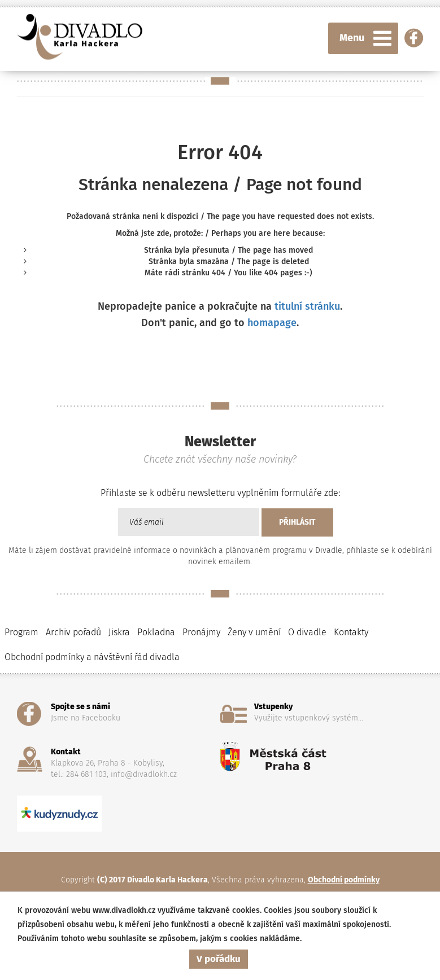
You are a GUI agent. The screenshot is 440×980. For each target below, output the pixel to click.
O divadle (307, 632)
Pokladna (156, 632)
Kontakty (351, 632)
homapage (272, 323)
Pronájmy (201, 632)
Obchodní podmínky (344, 880)
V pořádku (219, 959)
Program (21, 632)
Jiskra (119, 632)
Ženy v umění (254, 632)
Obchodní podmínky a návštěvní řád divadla (92, 657)
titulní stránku (307, 306)
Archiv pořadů (73, 632)
